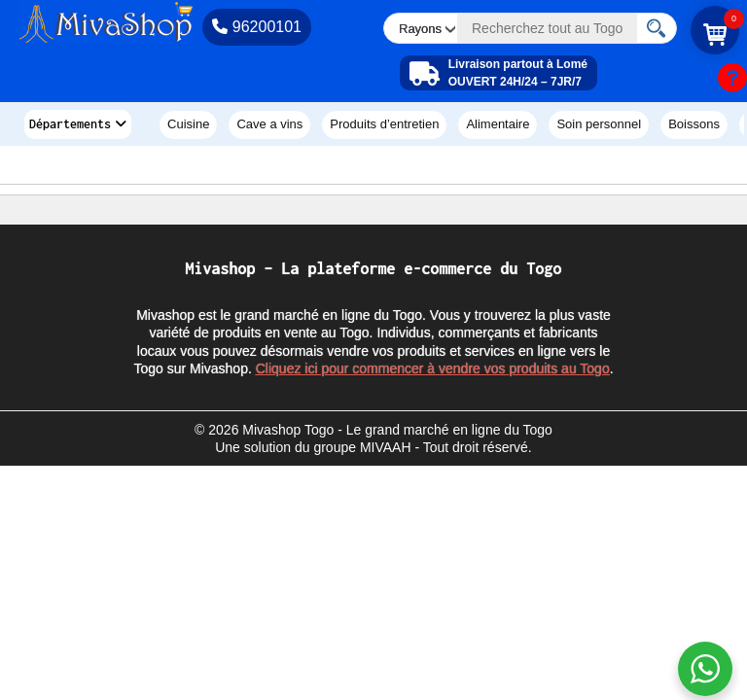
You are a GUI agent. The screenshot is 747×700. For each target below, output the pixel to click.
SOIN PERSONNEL (599, 124)
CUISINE (188, 124)
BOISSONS (694, 124)
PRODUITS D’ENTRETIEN (384, 124)
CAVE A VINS (269, 124)
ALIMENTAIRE (498, 124)
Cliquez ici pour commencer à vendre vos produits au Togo (433, 368)
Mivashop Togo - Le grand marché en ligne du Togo (397, 430)
